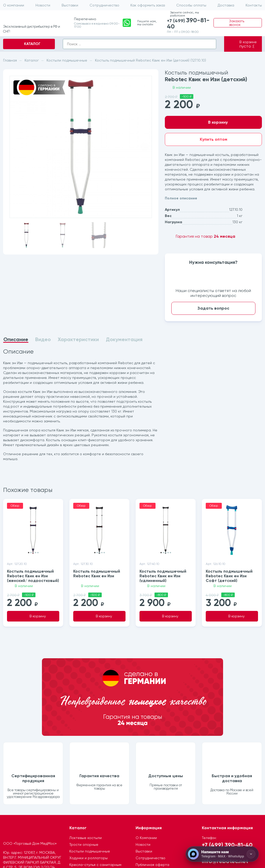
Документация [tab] (124, 339)
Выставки (70, 5)
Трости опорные (84, 771)
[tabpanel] (81, 405)
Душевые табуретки (87, 803)
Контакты (254, 5)
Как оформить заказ (148, 5)
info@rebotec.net (225, 787)
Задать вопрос (213, 308)
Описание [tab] (16, 340)
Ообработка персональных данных (160, 800)
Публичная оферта (152, 791)
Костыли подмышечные (90, 778)
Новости (43, 5)
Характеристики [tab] (78, 339)
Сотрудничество (104, 5)
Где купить (145, 810)
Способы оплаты (191, 5)
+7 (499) (189, 24)
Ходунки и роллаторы (89, 784)
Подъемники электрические (94, 810)
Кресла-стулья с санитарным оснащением (95, 794)
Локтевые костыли (86, 764)
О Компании (146, 764)
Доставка (226, 5)
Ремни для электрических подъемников (92, 819)
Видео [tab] (43, 339)
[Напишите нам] (222, 854)
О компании (14, 5)
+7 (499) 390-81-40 (227, 771)
